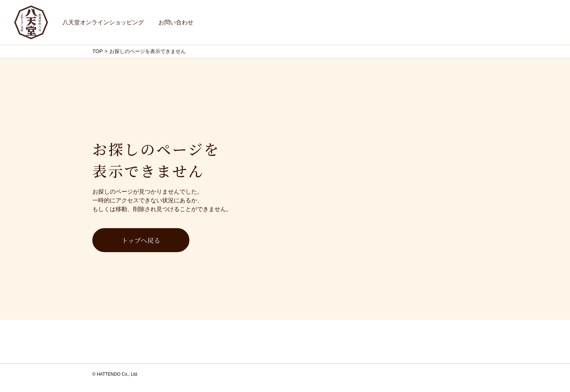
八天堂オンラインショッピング (103, 22)
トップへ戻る (141, 240)
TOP (98, 51)
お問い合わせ (176, 22)
